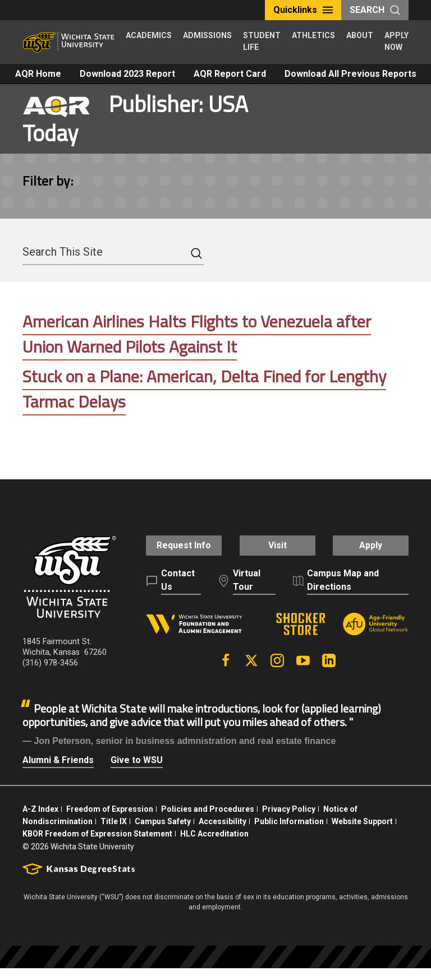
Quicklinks (303, 10)
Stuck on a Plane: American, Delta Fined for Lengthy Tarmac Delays (206, 389)
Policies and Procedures (208, 821)
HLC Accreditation (214, 846)
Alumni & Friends (58, 772)
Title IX (114, 833)
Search (375, 10)
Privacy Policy (289, 821)
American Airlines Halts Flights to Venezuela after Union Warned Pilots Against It (197, 334)
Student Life (262, 41)
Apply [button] (373, 551)
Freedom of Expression (110, 821)
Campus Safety (163, 833)
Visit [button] (278, 551)
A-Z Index (40, 821)
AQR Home (38, 74)
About (360, 35)
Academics (149, 35)
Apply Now (396, 41)
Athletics (313, 35)
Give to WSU (137, 772)
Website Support (362, 833)
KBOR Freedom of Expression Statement (97, 846)
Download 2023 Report (127, 74)
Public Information (289, 833)
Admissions (207, 35)
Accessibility (223, 833)
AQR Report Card (230, 74)
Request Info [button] (182, 551)
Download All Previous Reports (350, 74)
